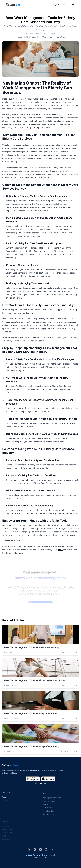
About (4, 799)
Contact (5, 802)
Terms (36, 857)
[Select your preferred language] (65, 4)
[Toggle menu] (73, 4)
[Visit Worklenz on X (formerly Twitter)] (29, 849)
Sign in (56, 4)
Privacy (44, 857)
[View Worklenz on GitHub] (46, 849)
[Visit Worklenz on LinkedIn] (40, 849)
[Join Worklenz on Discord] (52, 849)
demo (60, 550)
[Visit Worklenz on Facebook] (35, 849)
